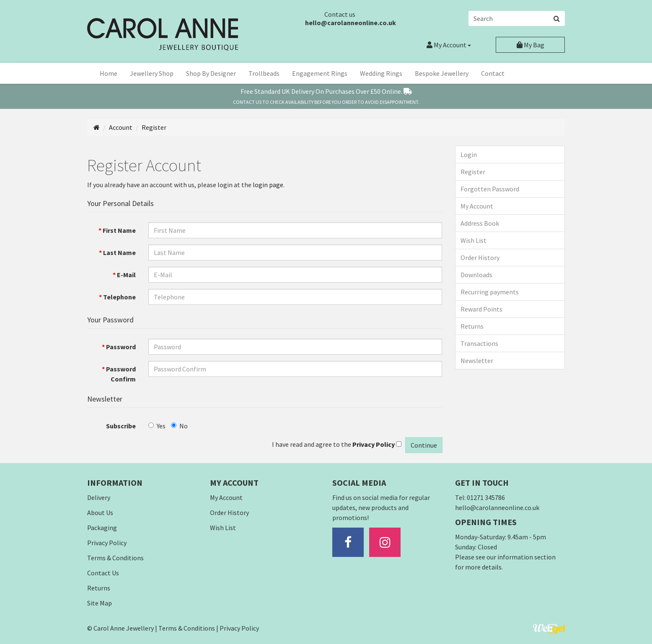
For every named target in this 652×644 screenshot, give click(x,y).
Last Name (119, 252)
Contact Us (103, 573)
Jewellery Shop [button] (152, 73)
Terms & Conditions (115, 558)
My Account (477, 206)
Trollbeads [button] (264, 73)
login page (268, 185)
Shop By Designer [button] (211, 73)
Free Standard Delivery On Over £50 (326, 91)
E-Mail (126, 275)
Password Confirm (121, 374)
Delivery (99, 497)
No (179, 426)
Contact (493, 73)
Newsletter (477, 361)
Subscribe (121, 426)
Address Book (480, 223)
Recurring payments (490, 292)
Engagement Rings (320, 73)
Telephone (119, 297)
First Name (119, 230)
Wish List (473, 240)
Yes (157, 426)
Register (154, 127)
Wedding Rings (381, 73)
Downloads (476, 275)
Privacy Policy (107, 543)
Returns (472, 326)
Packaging (102, 528)
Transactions (479, 343)
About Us (100, 513)
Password (121, 347)
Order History (480, 258)
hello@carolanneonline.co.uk (351, 23)
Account (449, 45)
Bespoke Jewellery (442, 73)
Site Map (100, 603)
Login (469, 155)
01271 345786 (486, 497)
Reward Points (481, 309)
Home (109, 73)
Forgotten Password (490, 189)
